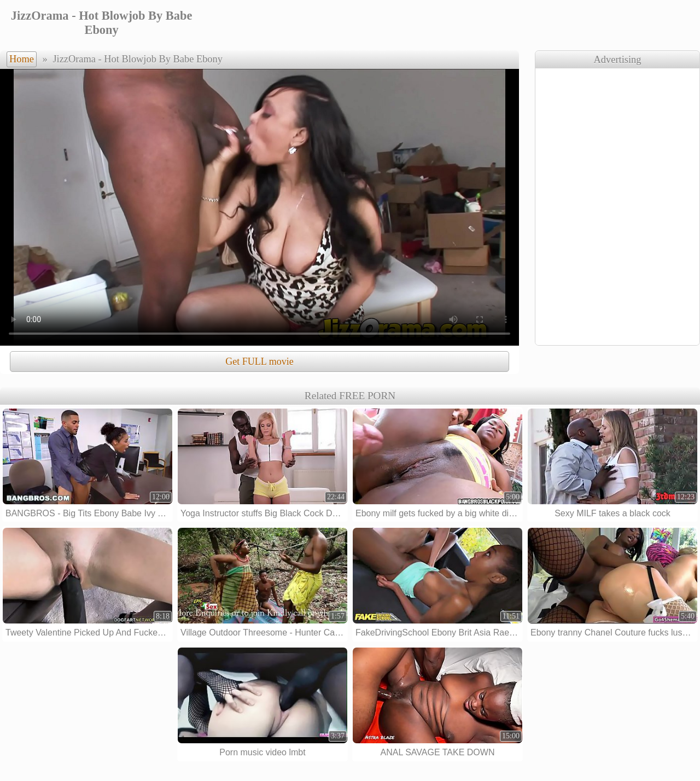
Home (22, 59)
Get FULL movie (259, 362)
